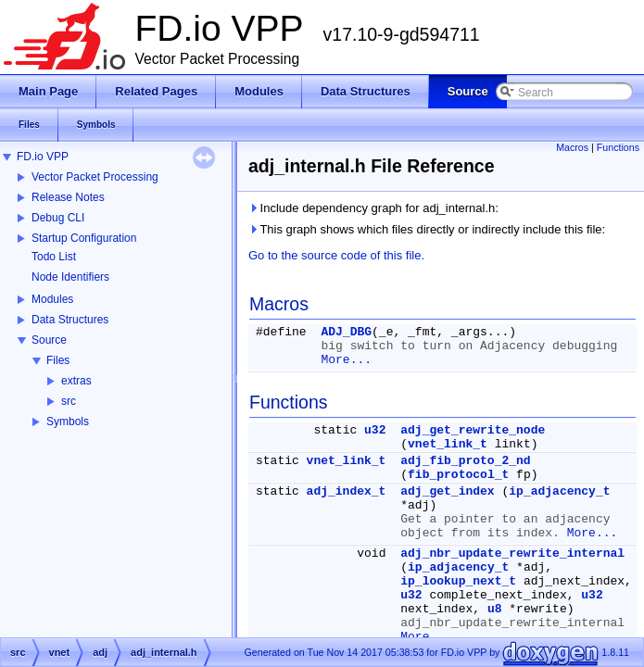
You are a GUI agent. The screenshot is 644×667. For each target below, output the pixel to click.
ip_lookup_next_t (458, 581)
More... (346, 360)
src (69, 401)
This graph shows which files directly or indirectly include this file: (427, 229)
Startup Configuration (84, 238)
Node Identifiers (70, 277)
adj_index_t (347, 491)
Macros (572, 147)
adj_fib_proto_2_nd (465, 461)
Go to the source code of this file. (336, 255)
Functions (618, 147)
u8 (495, 609)
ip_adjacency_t (559, 491)
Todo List (54, 257)
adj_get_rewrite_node (473, 430)
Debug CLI (58, 218)
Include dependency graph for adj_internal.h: (373, 208)
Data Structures (70, 320)
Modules (52, 299)
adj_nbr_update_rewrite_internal (512, 554)
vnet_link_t (448, 444)
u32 (375, 430)
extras (76, 381)
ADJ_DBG (346, 332)
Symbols (68, 422)
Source (49, 340)
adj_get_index (447, 491)
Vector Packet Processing (95, 177)
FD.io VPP (43, 157)
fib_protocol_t (458, 475)
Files (58, 360)
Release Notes (68, 197)
